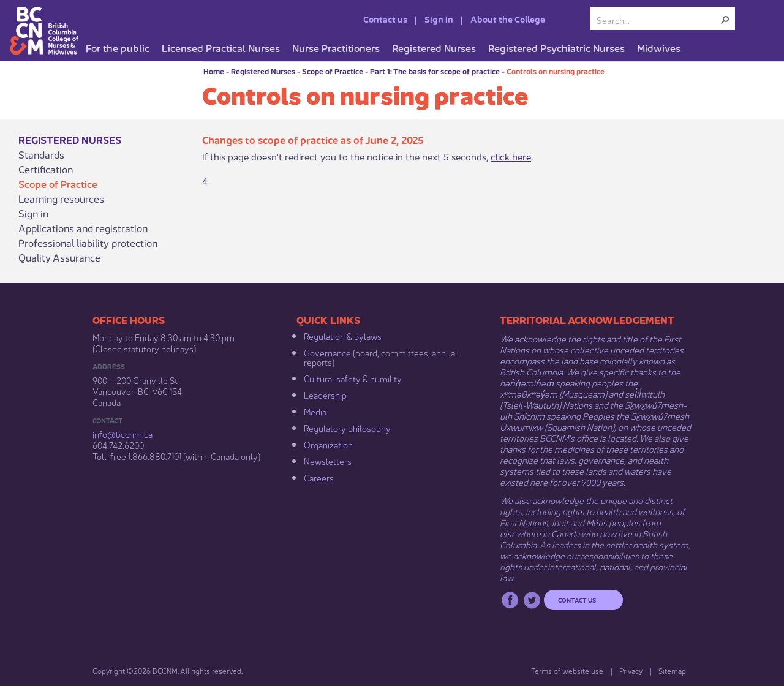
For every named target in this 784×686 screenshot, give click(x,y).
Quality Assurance (59, 257)
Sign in (439, 18)
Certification (46, 169)
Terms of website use (567, 670)
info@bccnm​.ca (123, 434)
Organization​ (328, 444)
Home (214, 71)
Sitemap (672, 670)
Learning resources (61, 198)
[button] (725, 20)
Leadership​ (325, 394)
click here (511, 156)
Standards (41, 154)
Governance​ (327, 352)
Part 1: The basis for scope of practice (435, 71)
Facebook (510, 600)
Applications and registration (83, 228)
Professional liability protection (88, 243)
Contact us (385, 18)
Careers (319, 477)
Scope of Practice (333, 71)
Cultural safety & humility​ (353, 378)
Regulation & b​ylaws (343, 336)
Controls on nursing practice (556, 71)
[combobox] (658, 20)
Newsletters (328, 461)
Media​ (315, 411)
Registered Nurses (263, 71)
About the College (508, 18)
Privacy (631, 670)
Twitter (532, 600)
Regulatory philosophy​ (347, 428)
